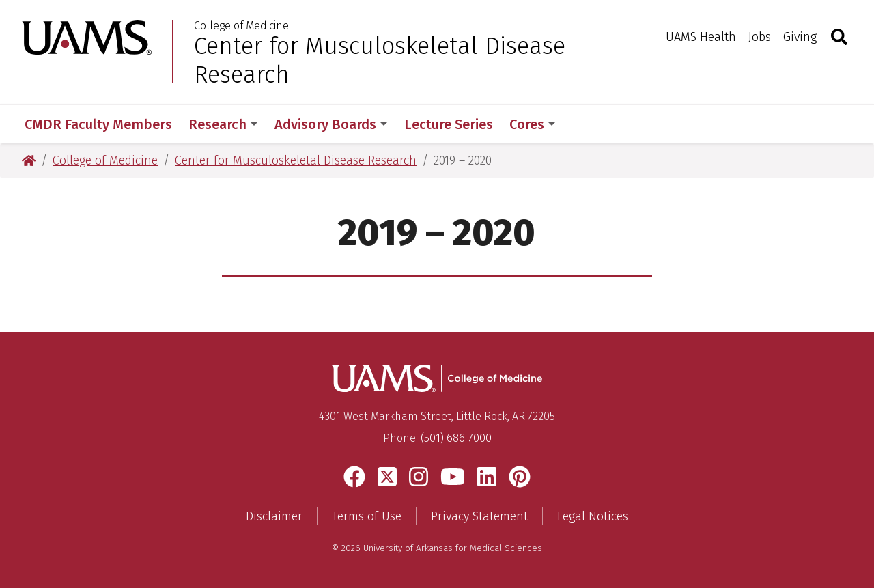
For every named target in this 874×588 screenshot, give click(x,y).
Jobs (760, 37)
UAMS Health (701, 37)
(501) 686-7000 (456, 438)
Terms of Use (367, 516)
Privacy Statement (479, 516)
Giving (800, 37)
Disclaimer (274, 516)
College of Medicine (241, 26)
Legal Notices (593, 516)
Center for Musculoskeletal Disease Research (380, 60)
